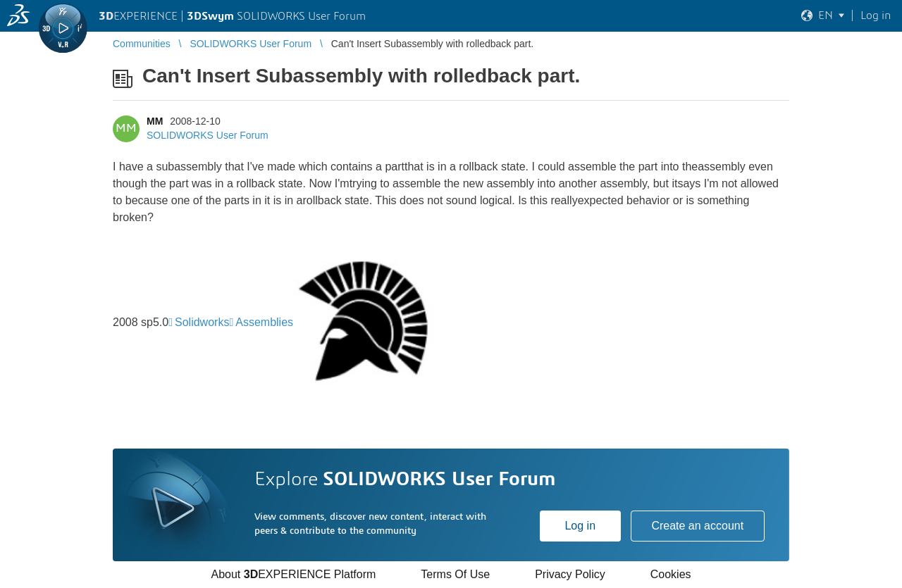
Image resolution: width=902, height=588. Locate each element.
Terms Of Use (455, 574)
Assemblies (264, 322)
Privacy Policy (570, 574)
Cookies (671, 574)
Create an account (697, 526)
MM (155, 121)
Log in (580, 526)
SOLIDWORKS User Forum (208, 135)
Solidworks (202, 322)
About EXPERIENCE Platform (293, 574)
